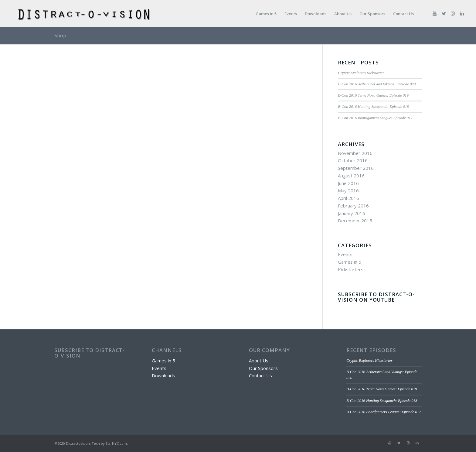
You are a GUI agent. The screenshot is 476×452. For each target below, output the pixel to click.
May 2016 (348, 190)
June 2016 (348, 183)
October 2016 (353, 160)
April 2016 (348, 198)
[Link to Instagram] (453, 13)
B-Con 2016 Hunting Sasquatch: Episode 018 (373, 107)
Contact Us (260, 375)
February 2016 (353, 206)
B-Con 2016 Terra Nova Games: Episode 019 (373, 95)
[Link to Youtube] (435, 13)
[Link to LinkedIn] (462, 13)
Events (345, 254)
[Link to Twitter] (444, 13)
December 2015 (355, 221)
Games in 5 (350, 262)
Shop (60, 36)
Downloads (163, 375)
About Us (259, 361)
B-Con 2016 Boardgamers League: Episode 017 (375, 118)
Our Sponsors (263, 368)
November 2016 (355, 153)
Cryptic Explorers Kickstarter (361, 73)
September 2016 (356, 168)
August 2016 (351, 176)
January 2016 (352, 213)
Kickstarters (351, 269)
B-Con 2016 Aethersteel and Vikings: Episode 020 (377, 84)
